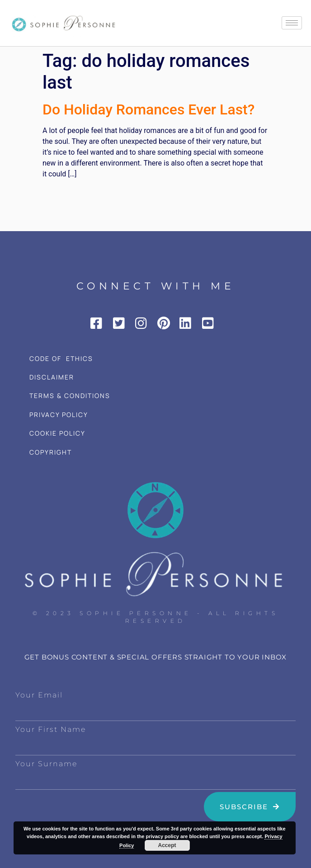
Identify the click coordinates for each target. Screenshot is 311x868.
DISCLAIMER (52, 377)
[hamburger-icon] (292, 23)
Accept (167, 845)
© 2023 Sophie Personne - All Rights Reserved (156, 617)
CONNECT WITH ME (156, 286)
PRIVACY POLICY (59, 415)
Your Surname (46, 764)
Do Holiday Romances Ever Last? (148, 109)
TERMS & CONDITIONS (70, 396)
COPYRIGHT (51, 452)
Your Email (39, 695)
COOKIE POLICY (57, 433)
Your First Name (51, 729)
